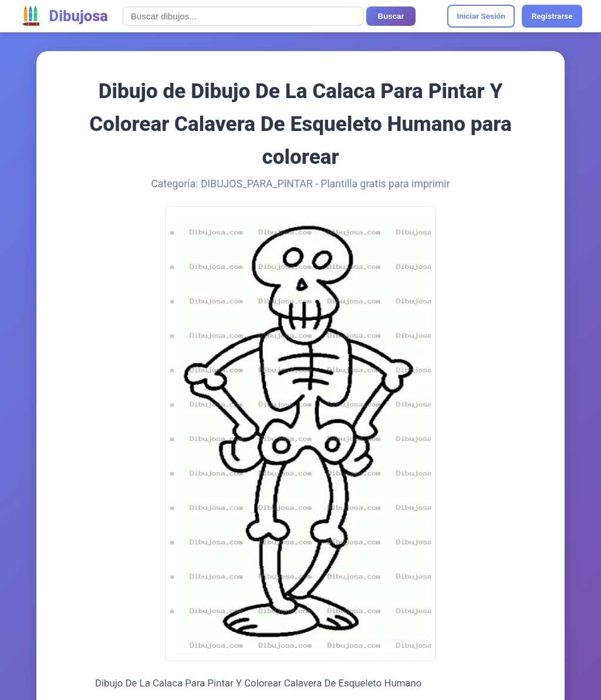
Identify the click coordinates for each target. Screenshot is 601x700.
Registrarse (552, 16)
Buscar (391, 16)
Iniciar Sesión (481, 16)
